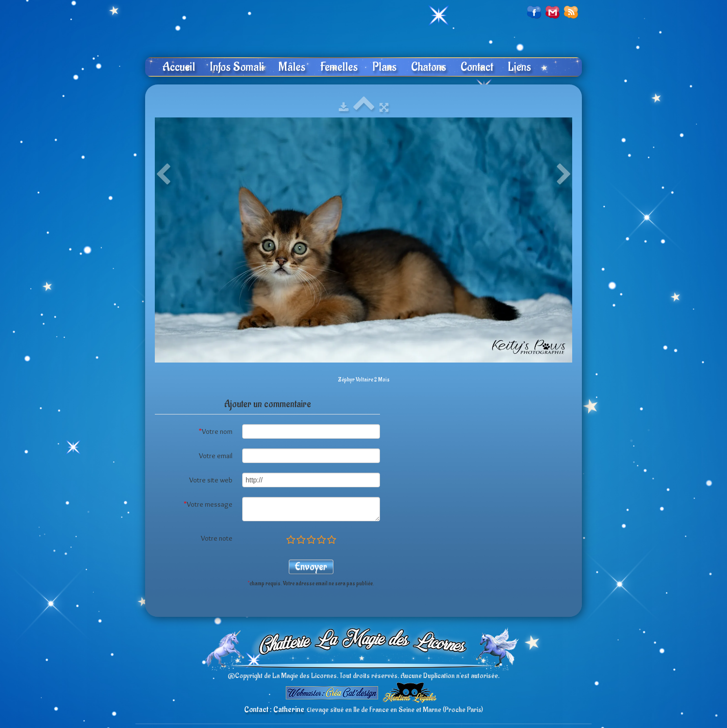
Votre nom (215, 431)
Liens (519, 67)
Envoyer (311, 567)
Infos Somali (237, 67)
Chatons (429, 67)
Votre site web (211, 480)
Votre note (217, 538)
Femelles (339, 67)
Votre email (216, 456)
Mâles (292, 67)
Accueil (179, 67)
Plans (384, 67)
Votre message (208, 504)
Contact (477, 67)
